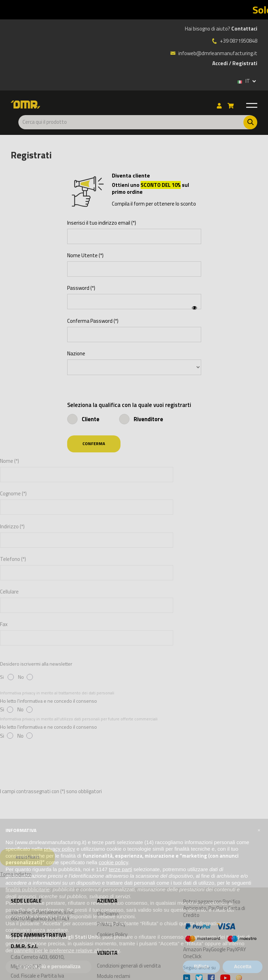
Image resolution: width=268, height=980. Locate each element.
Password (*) (81, 288)
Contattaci (244, 29)
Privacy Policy (111, 924)
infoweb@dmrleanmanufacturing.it (214, 53)
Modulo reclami (114, 976)
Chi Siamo (108, 914)
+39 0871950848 (239, 41)
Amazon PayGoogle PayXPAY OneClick (220, 940)
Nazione (76, 354)
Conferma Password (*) (93, 321)
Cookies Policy (112, 934)
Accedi (220, 63)
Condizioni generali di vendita (129, 966)
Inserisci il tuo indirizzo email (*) (102, 223)
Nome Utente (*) (85, 255)
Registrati (245, 63)
